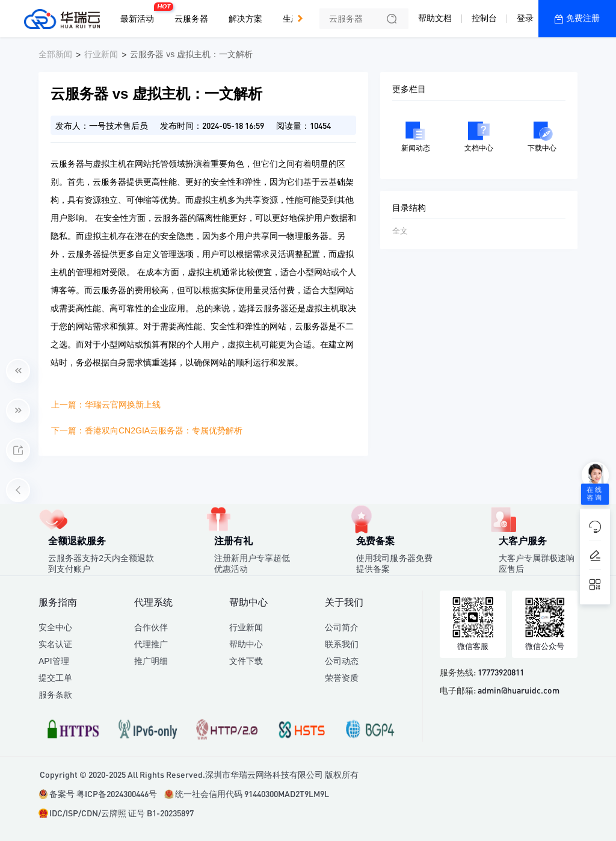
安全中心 (55, 627)
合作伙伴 (151, 627)
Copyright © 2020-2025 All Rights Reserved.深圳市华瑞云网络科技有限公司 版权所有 (199, 774)
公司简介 (342, 627)
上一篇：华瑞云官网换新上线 (106, 405)
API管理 (54, 661)
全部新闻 (55, 54)
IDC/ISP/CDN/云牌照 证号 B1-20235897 (122, 813)
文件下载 (246, 661)
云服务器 (191, 19)
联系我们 (342, 644)
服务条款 (55, 695)
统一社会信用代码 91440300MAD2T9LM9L (252, 793)
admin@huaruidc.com (519, 690)
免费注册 (583, 18)
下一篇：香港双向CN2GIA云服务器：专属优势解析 (147, 430)
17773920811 (501, 672)
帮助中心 (246, 644)
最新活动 (140, 14)
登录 (525, 18)
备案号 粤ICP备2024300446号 (103, 793)
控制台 (484, 18)
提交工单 (55, 678)
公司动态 (342, 661)
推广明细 (151, 661)
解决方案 (245, 19)
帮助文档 (435, 18)
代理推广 (151, 644)
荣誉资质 (342, 678)
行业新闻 (101, 54)
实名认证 (55, 644)
